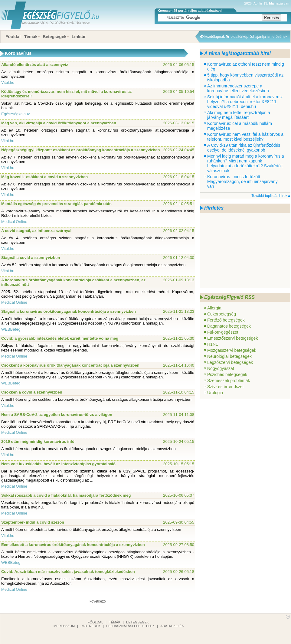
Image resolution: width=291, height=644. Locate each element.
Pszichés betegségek (227, 374)
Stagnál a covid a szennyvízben (31, 258)
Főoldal (13, 37)
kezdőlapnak (215, 37)
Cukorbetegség (222, 314)
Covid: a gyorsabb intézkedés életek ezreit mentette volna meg (60, 338)
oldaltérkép (239, 37)
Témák (31, 37)
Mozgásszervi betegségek (232, 350)
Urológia (215, 393)
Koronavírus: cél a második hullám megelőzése (240, 126)
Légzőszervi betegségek (230, 362)
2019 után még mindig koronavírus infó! (38, 441)
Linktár (79, 37)
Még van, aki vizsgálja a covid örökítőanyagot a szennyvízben (59, 123)
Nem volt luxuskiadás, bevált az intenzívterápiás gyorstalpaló (58, 464)
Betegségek (55, 37)
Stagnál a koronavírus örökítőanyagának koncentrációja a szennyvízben (69, 311)
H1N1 (213, 344)
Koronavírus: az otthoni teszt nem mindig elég (246, 67)
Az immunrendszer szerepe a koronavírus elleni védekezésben (238, 88)
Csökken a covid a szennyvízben (32, 392)
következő (98, 601)
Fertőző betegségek (226, 320)
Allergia (214, 308)
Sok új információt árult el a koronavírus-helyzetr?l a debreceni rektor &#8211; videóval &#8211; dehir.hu (245, 102)
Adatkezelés (172, 626)
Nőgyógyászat (221, 368)
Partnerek (90, 626)
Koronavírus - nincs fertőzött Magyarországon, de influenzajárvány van (242, 181)
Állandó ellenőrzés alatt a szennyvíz (35, 65)
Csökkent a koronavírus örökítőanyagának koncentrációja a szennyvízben (70, 365)
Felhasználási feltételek (130, 626)
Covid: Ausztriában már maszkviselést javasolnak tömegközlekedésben (68, 572)
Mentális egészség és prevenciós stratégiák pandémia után (56, 204)
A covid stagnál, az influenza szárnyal (36, 231)
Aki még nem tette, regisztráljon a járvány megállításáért (239, 115)
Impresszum (64, 626)
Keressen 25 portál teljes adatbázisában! (190, 11)
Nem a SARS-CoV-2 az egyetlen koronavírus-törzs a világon (57, 415)
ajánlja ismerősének (271, 37)
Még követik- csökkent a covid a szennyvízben (44, 177)
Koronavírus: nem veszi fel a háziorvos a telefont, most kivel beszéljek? (245, 137)
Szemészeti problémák (229, 381)
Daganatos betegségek (229, 326)
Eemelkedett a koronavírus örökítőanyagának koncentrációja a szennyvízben (73, 545)
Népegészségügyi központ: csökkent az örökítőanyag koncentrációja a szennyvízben (80, 150)
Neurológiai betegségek (229, 356)
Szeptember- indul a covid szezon (33, 522)
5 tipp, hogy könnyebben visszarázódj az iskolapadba (245, 77)
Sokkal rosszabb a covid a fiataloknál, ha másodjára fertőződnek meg (66, 495)
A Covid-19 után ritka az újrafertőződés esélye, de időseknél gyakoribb (244, 148)
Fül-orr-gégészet (223, 332)
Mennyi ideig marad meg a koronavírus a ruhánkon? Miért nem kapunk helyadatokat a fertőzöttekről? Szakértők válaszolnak (246, 163)
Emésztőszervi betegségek (232, 338)
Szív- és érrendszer (226, 387)
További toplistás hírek (269, 196)
